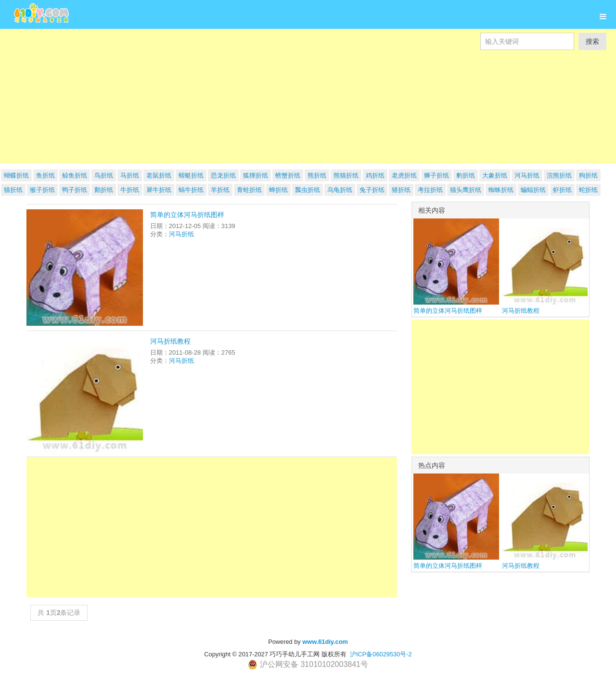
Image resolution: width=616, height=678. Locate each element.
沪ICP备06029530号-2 (381, 654)
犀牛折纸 (159, 190)
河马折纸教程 (170, 341)
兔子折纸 (372, 190)
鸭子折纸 (75, 190)
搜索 (592, 41)
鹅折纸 (104, 190)
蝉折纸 (278, 190)
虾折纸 (562, 190)
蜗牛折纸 (191, 190)
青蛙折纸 (249, 190)
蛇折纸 (588, 190)
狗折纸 (588, 175)
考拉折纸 (430, 190)
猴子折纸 (42, 190)
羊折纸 (220, 190)
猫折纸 (13, 190)
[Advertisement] (289, 117)
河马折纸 (181, 234)
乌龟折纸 (340, 190)
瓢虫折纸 (308, 190)
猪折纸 (401, 190)
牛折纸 (130, 190)
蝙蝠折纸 (533, 190)
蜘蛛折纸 (501, 190)
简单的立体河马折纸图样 (187, 215)
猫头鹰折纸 (466, 190)
